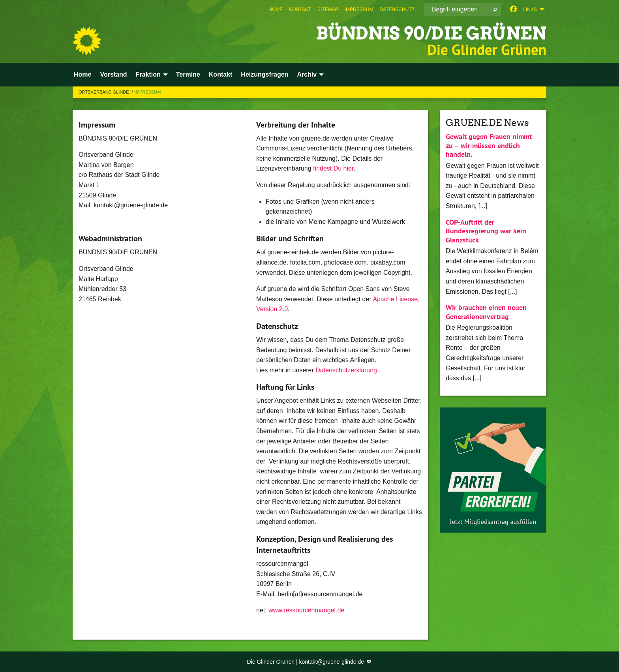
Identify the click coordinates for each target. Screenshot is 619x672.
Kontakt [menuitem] (221, 74)
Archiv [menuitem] (307, 74)
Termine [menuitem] (188, 74)
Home (276, 9)
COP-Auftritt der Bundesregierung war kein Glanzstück (486, 231)
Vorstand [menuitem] (113, 74)
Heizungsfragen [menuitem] (264, 74)
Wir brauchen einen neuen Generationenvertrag (486, 312)
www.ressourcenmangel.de (306, 610)
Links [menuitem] (530, 9)
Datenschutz (397, 9)
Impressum (359, 9)
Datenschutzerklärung (346, 370)
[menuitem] (276, 9)
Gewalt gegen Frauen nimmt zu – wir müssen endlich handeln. (489, 145)
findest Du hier (333, 168)
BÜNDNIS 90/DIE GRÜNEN (431, 33)
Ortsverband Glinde (104, 92)
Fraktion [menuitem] (148, 74)
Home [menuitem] (83, 74)
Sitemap (328, 9)
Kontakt (300, 9)
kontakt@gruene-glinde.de (332, 662)
